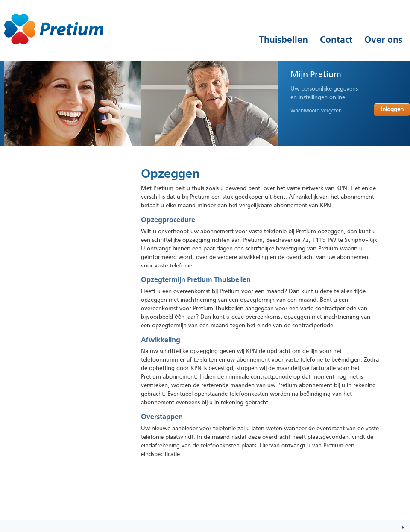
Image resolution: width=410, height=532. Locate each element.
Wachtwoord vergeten (316, 111)
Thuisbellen (283, 40)
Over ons (383, 40)
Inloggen (392, 110)
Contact (336, 40)
